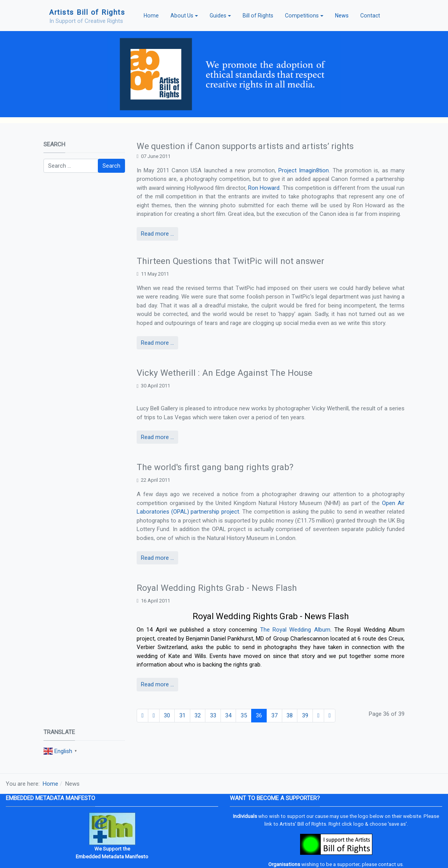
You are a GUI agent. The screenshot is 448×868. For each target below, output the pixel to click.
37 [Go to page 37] (274, 715)
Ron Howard (264, 188)
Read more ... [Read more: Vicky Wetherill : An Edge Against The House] (157, 437)
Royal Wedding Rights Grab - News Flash (217, 588)
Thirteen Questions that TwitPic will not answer (230, 261)
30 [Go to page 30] (167, 715)
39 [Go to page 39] (305, 715)
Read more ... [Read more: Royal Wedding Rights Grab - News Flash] (157, 684)
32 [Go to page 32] (198, 715)
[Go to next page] (318, 716)
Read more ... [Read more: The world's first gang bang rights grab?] (157, 558)
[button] (184, 16)
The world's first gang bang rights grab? (215, 467)
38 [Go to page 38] (290, 715)
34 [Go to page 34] (228, 715)
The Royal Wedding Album (295, 630)
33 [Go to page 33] (213, 715)
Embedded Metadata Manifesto (112, 857)
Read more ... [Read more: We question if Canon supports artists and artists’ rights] (157, 234)
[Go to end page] (330, 716)
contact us (390, 864)
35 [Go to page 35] (244, 715)
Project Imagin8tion (304, 170)
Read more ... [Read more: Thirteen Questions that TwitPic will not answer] (157, 343)
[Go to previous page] (154, 716)
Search (111, 166)
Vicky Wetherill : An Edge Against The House (225, 373)
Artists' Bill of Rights (303, 824)
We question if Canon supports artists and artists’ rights (245, 146)
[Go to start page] (142, 716)
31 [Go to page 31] (182, 715)
